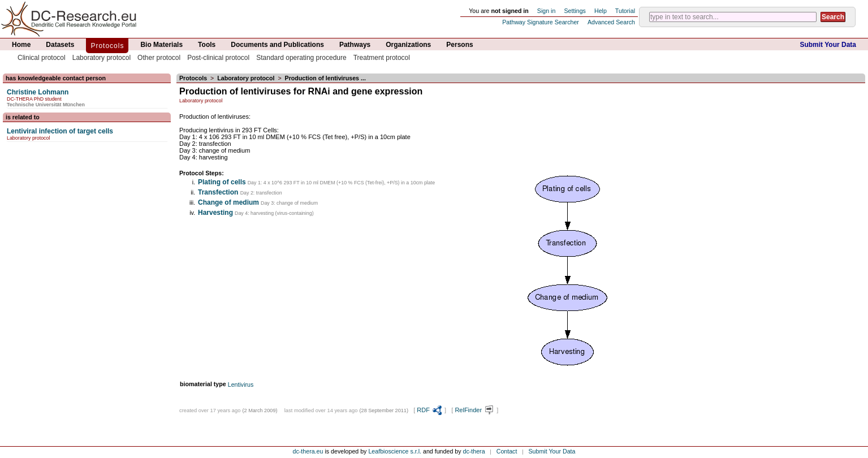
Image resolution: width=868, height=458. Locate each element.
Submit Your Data (828, 45)
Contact (507, 451)
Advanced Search (611, 22)
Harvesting (215, 213)
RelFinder (475, 410)
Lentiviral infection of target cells (60, 131)
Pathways (355, 45)
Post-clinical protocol (218, 58)
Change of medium (228, 202)
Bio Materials (161, 45)
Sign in (547, 11)
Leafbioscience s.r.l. (395, 451)
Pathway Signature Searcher (541, 22)
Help (601, 11)
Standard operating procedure (301, 58)
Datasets (60, 45)
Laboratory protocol (102, 58)
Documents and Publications (277, 45)
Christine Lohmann (38, 92)
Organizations (408, 45)
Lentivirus (241, 384)
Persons (459, 45)
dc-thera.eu (308, 451)
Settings (575, 11)
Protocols (107, 46)
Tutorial (625, 11)
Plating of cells (222, 182)
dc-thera (474, 451)
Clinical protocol (42, 58)
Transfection (219, 192)
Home (21, 45)
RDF (430, 410)
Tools (207, 45)
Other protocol (159, 58)
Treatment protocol (382, 58)
